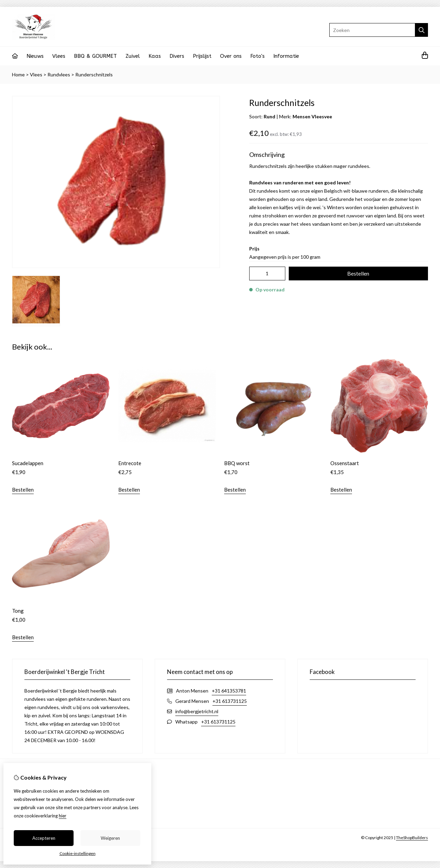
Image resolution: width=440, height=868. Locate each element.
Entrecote (130, 463)
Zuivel (133, 56)
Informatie (286, 56)
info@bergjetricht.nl (197, 711)
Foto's (257, 56)
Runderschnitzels (94, 74)
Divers (177, 56)
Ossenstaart (345, 463)
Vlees (59, 56)
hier (63, 816)
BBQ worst (237, 463)
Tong (18, 611)
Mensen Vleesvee (312, 116)
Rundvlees (59, 74)
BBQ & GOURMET (95, 56)
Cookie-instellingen (78, 853)
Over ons (231, 56)
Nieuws (35, 56)
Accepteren (44, 838)
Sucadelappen (28, 463)
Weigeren (110, 838)
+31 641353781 (229, 691)
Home (18, 74)
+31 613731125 (230, 701)
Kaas (155, 56)
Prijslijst (202, 56)
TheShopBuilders (412, 838)
